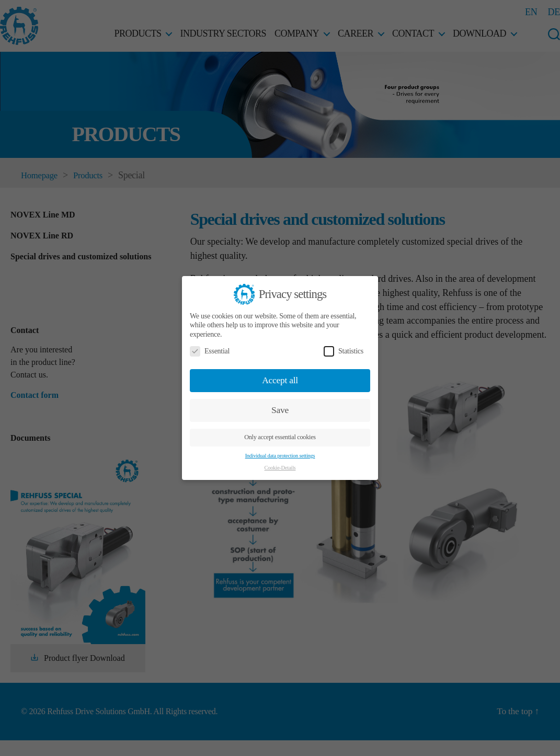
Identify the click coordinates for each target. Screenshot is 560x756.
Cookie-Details (280, 468)
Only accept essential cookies (280, 437)
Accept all (280, 380)
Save (280, 410)
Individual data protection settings (280, 456)
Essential (210, 351)
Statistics (344, 351)
